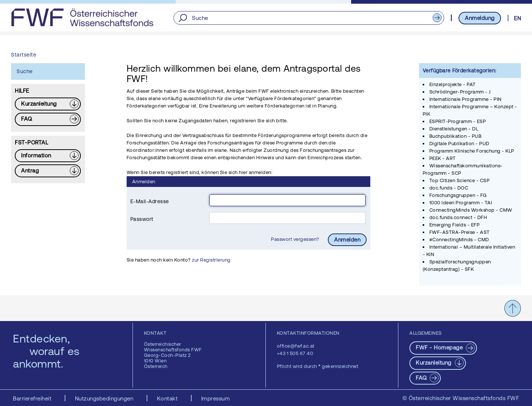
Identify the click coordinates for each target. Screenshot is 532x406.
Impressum (216, 398)
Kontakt (168, 398)
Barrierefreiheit (33, 398)
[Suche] (309, 18)
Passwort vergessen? (296, 239)
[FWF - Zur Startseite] (82, 17)
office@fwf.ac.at (296, 346)
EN (517, 18)
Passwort (142, 219)
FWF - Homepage (440, 347)
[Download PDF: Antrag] (48, 171)
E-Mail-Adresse (150, 201)
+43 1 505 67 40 (295, 353)
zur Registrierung (211, 260)
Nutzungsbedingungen (105, 398)
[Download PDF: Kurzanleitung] (48, 104)
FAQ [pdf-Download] (422, 378)
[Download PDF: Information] (48, 156)
